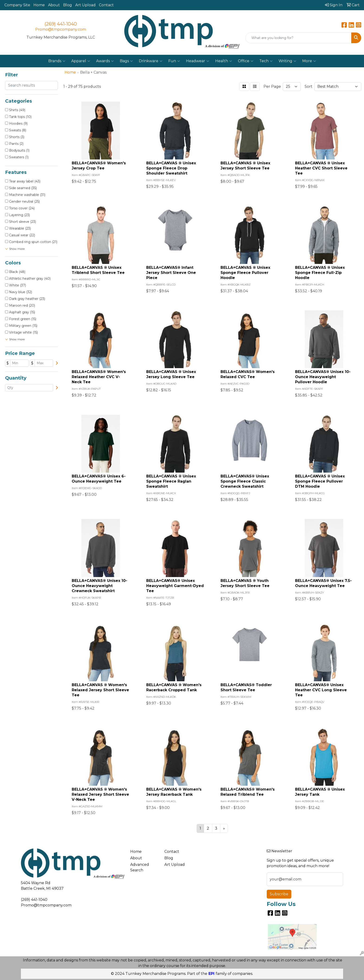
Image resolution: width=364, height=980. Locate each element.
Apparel (81, 61)
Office (246, 61)
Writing (287, 61)
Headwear (198, 61)
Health (224, 61)
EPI (211, 974)
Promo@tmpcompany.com (61, 29)
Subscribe (279, 894)
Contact (106, 5)
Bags (126, 61)
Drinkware (151, 61)
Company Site (17, 5)
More (309, 61)
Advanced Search (140, 867)
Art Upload (85, 5)
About (54, 5)
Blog (68, 5)
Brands (57, 61)
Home (39, 5)
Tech (266, 61)
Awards (105, 61)
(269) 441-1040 (61, 24)
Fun (174, 61)
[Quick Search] (298, 38)
